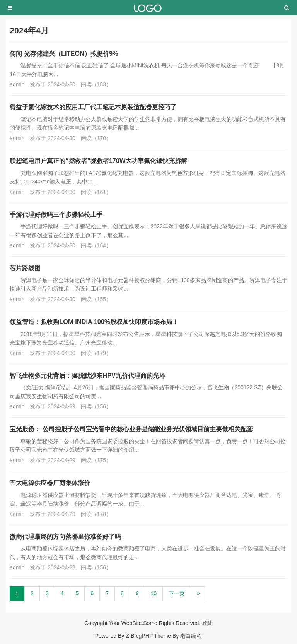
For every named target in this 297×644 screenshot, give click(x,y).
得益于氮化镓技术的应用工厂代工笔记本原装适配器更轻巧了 (93, 107)
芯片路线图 (25, 268)
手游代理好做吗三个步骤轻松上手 (56, 214)
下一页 (177, 593)
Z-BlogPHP (139, 636)
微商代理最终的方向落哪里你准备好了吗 (65, 536)
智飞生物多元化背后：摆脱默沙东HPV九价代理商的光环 (87, 375)
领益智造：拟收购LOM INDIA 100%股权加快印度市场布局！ (94, 322)
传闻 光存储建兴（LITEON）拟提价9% (64, 53)
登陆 (207, 623)
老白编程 (191, 636)
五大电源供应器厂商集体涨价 (50, 483)
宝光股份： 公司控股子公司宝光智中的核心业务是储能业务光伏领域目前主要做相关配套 (131, 429)
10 (154, 593)
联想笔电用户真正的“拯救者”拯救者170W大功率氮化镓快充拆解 (98, 161)
